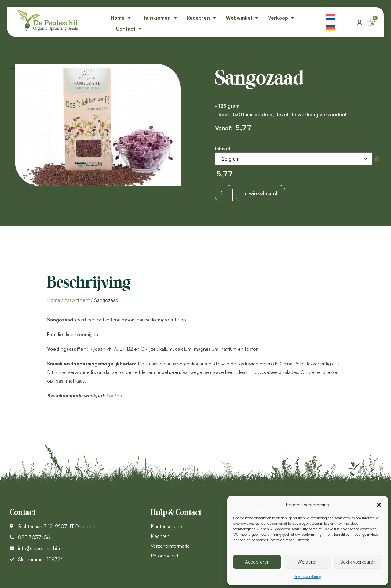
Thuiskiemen (159, 18)
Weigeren (308, 562)
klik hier (114, 395)
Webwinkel (242, 18)
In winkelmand (260, 193)
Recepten (201, 18)
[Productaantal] (224, 193)
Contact (129, 29)
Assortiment (77, 300)
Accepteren (257, 562)
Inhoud (223, 148)
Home (121, 18)
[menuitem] (330, 16)
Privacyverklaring (308, 577)
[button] (379, 505)
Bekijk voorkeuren (358, 562)
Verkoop (281, 18)
